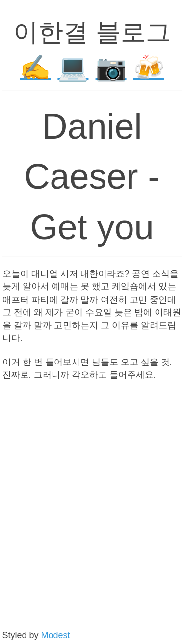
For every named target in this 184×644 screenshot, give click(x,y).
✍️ (35, 68)
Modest (56, 635)
